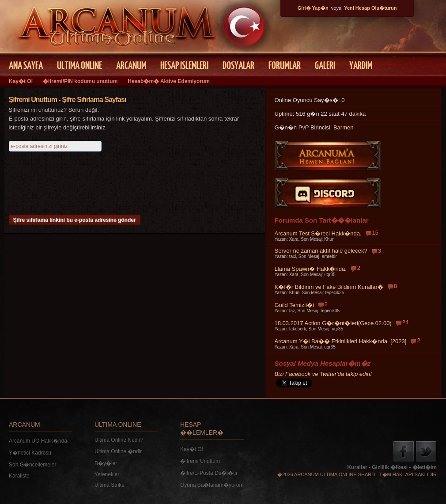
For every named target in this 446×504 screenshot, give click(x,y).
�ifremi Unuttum (200, 461)
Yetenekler (107, 474)
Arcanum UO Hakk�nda (38, 441)
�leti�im (425, 467)
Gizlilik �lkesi (390, 467)
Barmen (344, 127)
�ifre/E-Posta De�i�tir (209, 473)
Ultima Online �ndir (118, 451)
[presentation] (76, 180)
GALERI (325, 65)
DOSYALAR (238, 65)
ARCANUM (131, 65)
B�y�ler (106, 463)
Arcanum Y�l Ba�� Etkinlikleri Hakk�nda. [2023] (341, 341)
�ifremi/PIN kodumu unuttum (80, 81)
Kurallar (357, 467)
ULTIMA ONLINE (79, 65)
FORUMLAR (285, 65)
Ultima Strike (110, 485)
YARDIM (361, 65)
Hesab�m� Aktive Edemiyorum (169, 81)
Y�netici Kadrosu (30, 453)
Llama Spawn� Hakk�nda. (311, 269)
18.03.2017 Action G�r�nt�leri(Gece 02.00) (333, 323)
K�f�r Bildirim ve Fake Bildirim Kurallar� (329, 287)
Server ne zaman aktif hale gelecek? (321, 251)
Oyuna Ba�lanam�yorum (212, 485)
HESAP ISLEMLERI (184, 65)
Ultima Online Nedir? (119, 440)
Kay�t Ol (21, 81)
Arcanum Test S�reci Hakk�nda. (318, 233)
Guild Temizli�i (294, 305)
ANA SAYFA (26, 65)
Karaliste (19, 476)
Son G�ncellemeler (32, 465)
